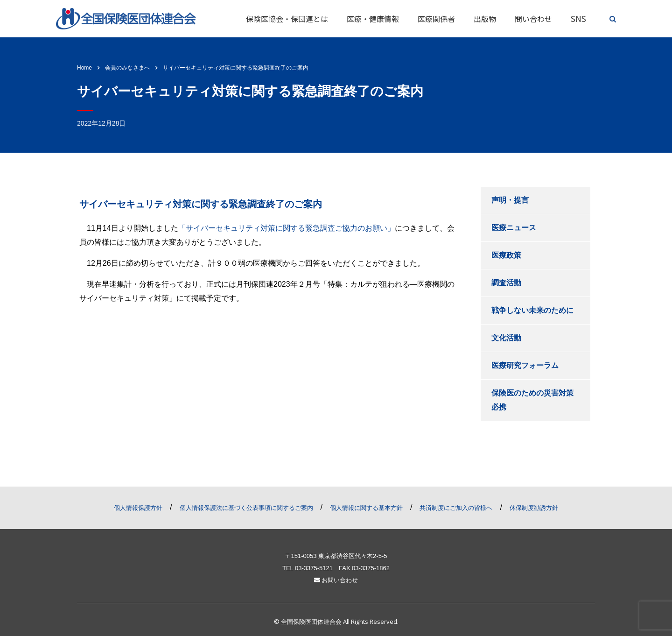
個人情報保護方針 (138, 508)
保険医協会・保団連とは (287, 19)
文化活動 (506, 338)
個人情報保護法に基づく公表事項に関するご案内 (246, 508)
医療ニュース (514, 228)
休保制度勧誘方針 (534, 508)
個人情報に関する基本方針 (366, 508)
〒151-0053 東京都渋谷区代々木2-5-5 (336, 556)
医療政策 (506, 255)
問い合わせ (533, 19)
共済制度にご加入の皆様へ (456, 508)
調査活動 (506, 283)
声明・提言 (510, 200)
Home (84, 68)
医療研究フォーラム (525, 365)
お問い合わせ (336, 580)
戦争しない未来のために (532, 310)
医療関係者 (436, 19)
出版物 (485, 19)
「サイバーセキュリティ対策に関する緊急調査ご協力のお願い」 (287, 228)
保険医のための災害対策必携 (532, 400)
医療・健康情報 (373, 19)
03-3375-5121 (314, 568)
